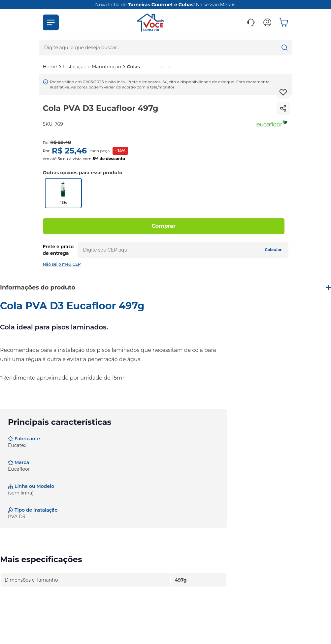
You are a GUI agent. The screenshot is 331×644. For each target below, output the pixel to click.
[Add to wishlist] (283, 92)
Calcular (273, 250)
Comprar (164, 226)
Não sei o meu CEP (62, 264)
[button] (51, 22)
